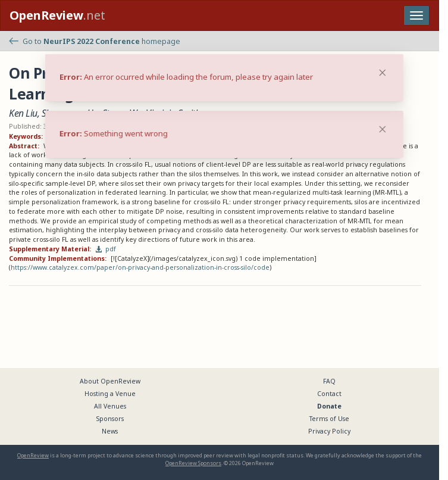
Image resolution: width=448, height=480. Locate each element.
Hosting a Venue (110, 394)
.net (57, 15)
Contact (329, 394)
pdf (106, 249)
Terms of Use (329, 419)
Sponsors (110, 419)
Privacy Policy (329, 431)
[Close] (383, 129)
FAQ (329, 381)
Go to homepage (95, 41)
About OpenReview (110, 381)
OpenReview (33, 455)
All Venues (110, 406)
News (110, 431)
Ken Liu (23, 113)
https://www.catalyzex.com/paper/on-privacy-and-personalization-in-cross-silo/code (140, 267)
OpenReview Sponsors (193, 463)
